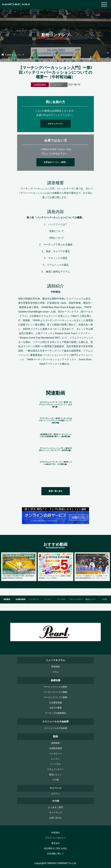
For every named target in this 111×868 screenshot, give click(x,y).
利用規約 (56, 833)
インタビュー (34, 599)
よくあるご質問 (56, 807)
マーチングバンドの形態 (56, 697)
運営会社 (56, 843)
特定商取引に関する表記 (56, 848)
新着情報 (56, 667)
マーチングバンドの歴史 (56, 687)
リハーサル (61, 599)
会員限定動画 (20, 599)
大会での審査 (56, 708)
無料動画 (7, 599)
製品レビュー (91, 599)
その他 (56, 780)
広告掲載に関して (56, 854)
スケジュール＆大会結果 (56, 728)
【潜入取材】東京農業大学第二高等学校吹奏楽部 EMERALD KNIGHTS (18, 577)
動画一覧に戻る (56, 491)
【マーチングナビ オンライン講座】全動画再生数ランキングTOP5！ (55, 577)
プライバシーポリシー (56, 838)
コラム (56, 672)
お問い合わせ (56, 818)
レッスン (48, 599)
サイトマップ (56, 813)
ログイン (56, 794)
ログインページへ (56, 124)
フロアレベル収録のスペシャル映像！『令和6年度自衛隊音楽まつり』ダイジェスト (91, 577)
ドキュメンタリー (76, 599)
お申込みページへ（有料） (56, 162)
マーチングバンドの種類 (56, 692)
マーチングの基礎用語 (56, 713)
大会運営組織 (56, 703)
